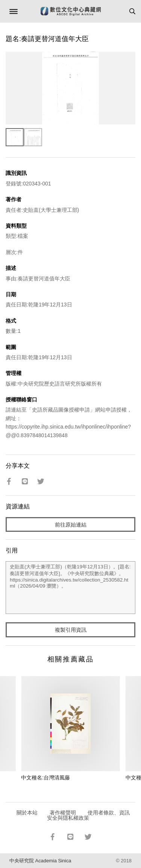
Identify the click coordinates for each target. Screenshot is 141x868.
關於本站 (27, 813)
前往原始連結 (71, 525)
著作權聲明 (63, 813)
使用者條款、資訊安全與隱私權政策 (89, 815)
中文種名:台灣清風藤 (45, 778)
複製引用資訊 (71, 630)
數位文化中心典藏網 (71, 11)
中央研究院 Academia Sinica (40, 861)
